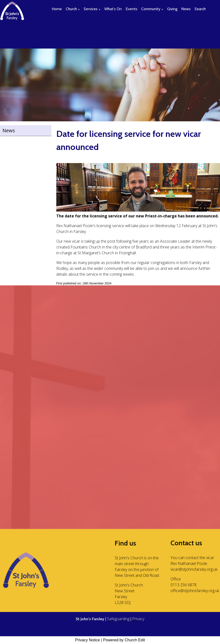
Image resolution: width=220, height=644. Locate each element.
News (186, 9)
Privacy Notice (88, 640)
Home (57, 9)
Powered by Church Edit (124, 640)
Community (151, 9)
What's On (113, 9)
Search (200, 9)
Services (91, 9)
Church (71, 9)
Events (131, 9)
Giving (172, 9)
